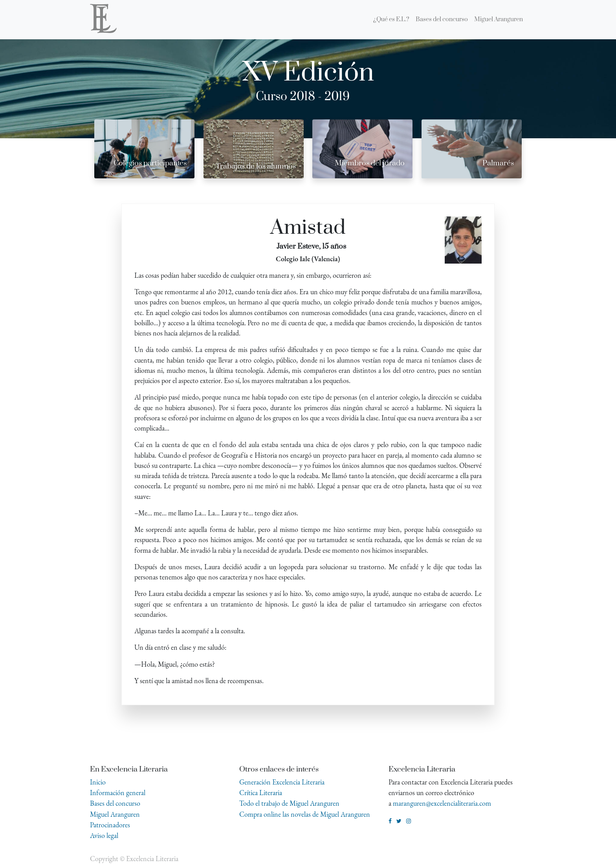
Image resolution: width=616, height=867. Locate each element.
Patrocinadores (110, 825)
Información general (118, 793)
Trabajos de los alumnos (256, 166)
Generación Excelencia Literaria (282, 782)
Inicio (98, 782)
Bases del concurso (115, 803)
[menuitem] (391, 20)
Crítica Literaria (261, 793)
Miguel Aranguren (115, 814)
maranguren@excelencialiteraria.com (442, 803)
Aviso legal (104, 835)
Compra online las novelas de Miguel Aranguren (305, 814)
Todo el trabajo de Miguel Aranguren (289, 803)
